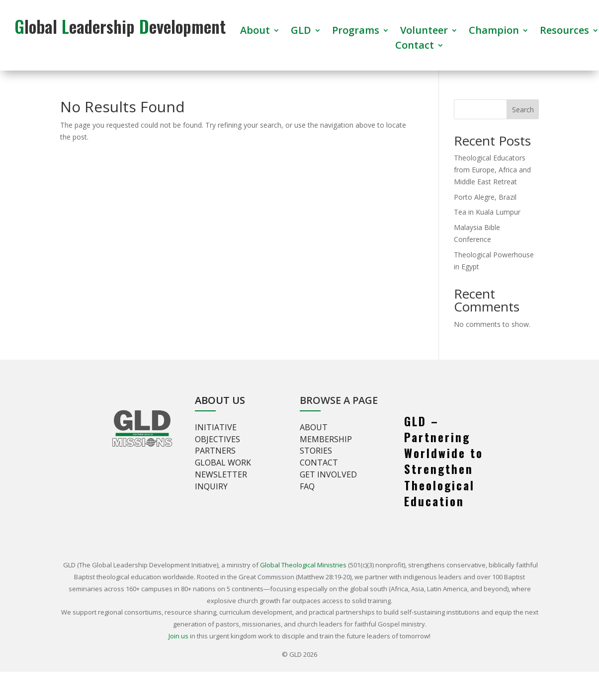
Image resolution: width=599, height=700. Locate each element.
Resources (564, 32)
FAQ (307, 486)
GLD (301, 32)
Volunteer (424, 32)
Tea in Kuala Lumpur (487, 212)
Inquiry (211, 486)
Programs (356, 32)
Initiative (216, 427)
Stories (316, 451)
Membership (326, 439)
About (255, 32)
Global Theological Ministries (303, 565)
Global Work (223, 463)
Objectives (217, 439)
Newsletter (221, 474)
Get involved (328, 474)
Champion (494, 32)
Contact (415, 47)
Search (523, 110)
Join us (178, 636)
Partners (215, 451)
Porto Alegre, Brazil (485, 197)
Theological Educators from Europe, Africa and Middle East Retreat (492, 170)
